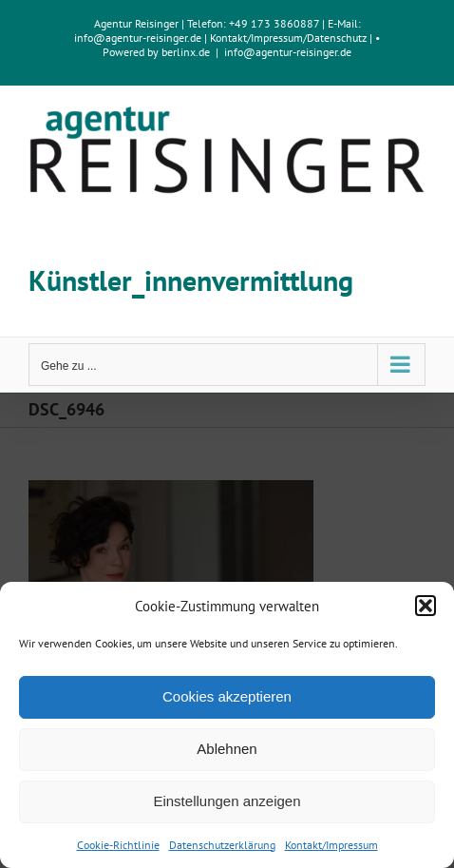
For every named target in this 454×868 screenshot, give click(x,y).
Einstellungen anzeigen (227, 801)
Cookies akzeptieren (227, 696)
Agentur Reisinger (136, 23)
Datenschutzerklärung (222, 845)
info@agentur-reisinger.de (139, 38)
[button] (426, 606)
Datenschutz (337, 38)
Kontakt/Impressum (331, 845)
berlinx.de (184, 52)
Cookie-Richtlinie (118, 845)
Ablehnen (227, 749)
